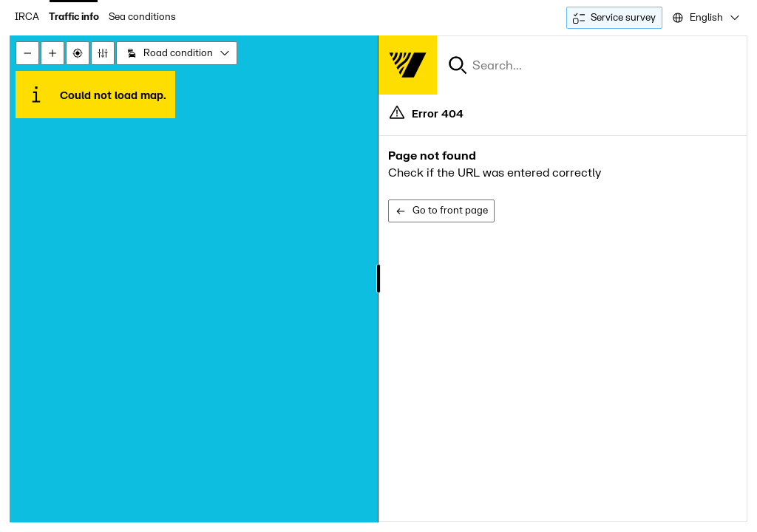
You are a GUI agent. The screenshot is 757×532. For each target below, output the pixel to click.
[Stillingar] (103, 53)
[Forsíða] (407, 65)
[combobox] (705, 18)
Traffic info (74, 17)
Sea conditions (142, 17)
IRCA (27, 17)
